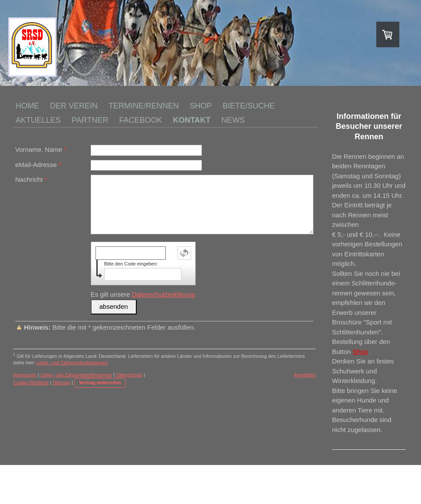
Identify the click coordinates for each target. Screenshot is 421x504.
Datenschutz (129, 375)
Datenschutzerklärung (164, 294)
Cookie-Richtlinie (31, 383)
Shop (360, 352)
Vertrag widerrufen (100, 383)
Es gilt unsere (143, 294)
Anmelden (305, 375)
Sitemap (62, 383)
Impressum (25, 375)
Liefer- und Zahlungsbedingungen (72, 363)
